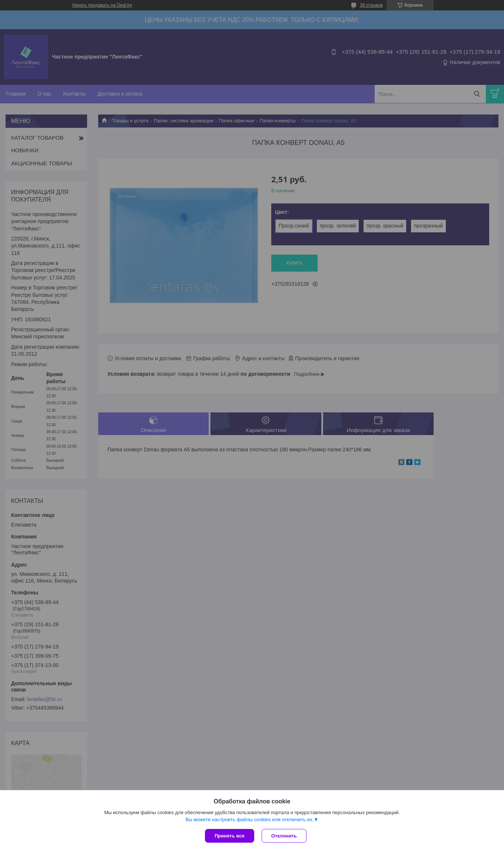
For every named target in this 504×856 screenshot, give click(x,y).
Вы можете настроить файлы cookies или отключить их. (249, 819)
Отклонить (284, 836)
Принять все (230, 836)
